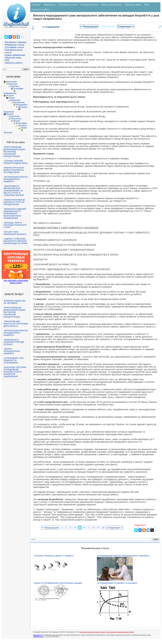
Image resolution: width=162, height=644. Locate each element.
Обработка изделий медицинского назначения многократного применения (15, 214)
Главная (36, 5)
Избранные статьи (14, 45)
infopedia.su (37, 635)
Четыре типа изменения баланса (15, 233)
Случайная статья (14, 47)
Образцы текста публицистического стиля (15, 225)
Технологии (16, 119)
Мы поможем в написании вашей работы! (120, 632)
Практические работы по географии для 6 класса (16, 324)
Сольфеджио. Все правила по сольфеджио (14, 360)
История (10, 96)
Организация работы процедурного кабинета (16, 179)
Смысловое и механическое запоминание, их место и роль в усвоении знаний (13, 191)
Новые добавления (15, 55)
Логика (11, 98)
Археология (11, 82)
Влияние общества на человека (14, 302)
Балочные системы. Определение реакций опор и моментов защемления (15, 372)
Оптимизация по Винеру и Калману (117, 583)
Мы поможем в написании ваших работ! (16, 282)
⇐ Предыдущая (89, 26)
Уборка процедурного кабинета (12, 351)
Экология (8, 132)
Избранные (49, 5)
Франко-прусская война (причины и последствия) (14, 170)
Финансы (22, 125)
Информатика (10, 93)
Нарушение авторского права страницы (92, 632)
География (18, 89)
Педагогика (9, 112)
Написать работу (14, 63)
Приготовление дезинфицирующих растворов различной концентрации (14, 152)
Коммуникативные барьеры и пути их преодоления (14, 202)
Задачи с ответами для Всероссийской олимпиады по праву (15, 241)
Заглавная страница (15, 42)
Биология (13, 84)
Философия (21, 123)
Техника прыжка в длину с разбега (54, 556)
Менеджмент (22, 105)
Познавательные (89, 5)
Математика (19, 102)
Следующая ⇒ (125, 26)
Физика (17, 121)
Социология (14, 116)
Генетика (15, 86)
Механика (23, 107)
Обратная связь (13, 58)
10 (103, 528)
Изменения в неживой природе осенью (14, 342)
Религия (10, 114)
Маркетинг (16, 100)
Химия (24, 128)
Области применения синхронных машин (58, 583)
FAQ (7, 60)
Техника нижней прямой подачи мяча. (16, 162)
